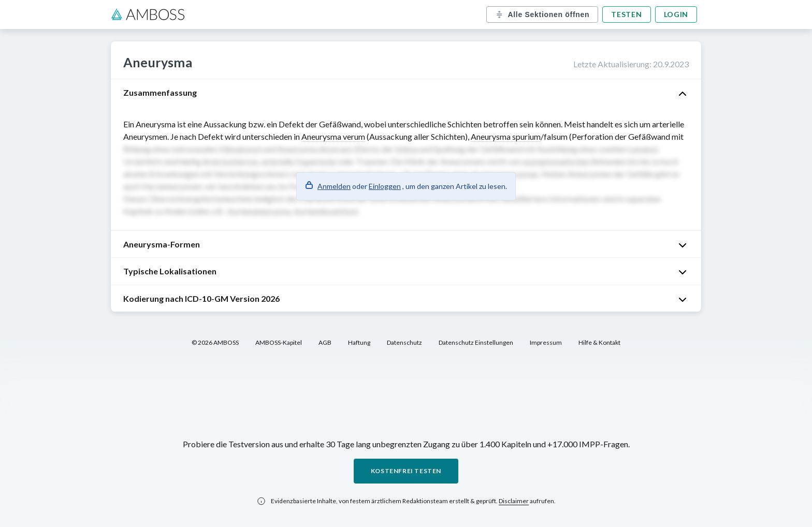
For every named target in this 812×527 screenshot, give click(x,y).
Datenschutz (404, 342)
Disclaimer (514, 501)
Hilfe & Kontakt (599, 342)
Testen (626, 14)
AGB (325, 342)
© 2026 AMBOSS (215, 342)
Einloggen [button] (385, 186)
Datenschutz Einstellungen (476, 342)
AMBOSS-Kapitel (279, 342)
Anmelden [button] (334, 186)
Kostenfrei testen (406, 471)
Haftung (359, 342)
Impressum (546, 342)
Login (676, 14)
